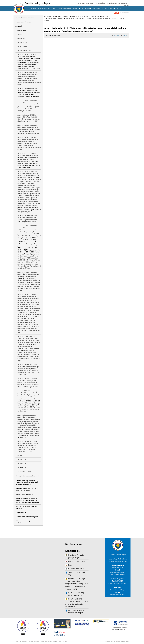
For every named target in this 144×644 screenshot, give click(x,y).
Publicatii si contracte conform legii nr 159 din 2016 (27, 489)
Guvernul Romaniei (76, 561)
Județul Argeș (33, 8)
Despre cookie (21, 513)
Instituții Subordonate (46, 641)
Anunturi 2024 (22, 42)
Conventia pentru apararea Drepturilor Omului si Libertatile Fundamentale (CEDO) (27, 482)
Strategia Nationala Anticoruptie (27, 476)
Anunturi (19, 26)
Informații (86, 8)
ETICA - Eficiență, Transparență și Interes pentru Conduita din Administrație (77, 603)
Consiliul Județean (48, 8)
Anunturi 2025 (22, 38)
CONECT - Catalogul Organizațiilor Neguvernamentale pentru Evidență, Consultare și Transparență (77, 584)
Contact (126, 5)
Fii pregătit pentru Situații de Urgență (76, 612)
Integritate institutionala (104, 8)
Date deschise (112, 3)
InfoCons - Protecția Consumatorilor (77, 594)
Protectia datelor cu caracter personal (26, 507)
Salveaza (125, 35)
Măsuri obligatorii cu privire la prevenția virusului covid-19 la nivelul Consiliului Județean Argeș (27, 500)
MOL (119, 8)
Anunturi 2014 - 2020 (24, 472)
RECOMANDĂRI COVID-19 (24, 494)
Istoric (19, 34)
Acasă (17, 641)
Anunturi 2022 (22, 464)
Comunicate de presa (23, 22)
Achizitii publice (22, 46)
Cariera (20, 455)
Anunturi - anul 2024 (24, 50)
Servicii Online (123, 3)
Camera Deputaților (77, 569)
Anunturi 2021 (22, 468)
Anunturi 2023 (22, 459)
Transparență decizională (69, 8)
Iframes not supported (33, 571)
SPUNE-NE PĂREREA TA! (86, 3)
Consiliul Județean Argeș (52, 16)
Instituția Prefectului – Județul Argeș (78, 556)
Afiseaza (116, 35)
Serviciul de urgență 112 (77, 574)
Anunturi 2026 (22, 30)
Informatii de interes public (25, 18)
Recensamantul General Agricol (27, 517)
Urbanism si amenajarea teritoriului (24, 522)
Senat (71, 565)
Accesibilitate (101, 3)
